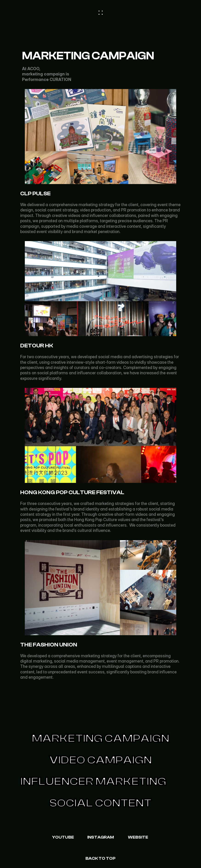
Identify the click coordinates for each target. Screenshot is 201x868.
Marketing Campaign (100, 738)
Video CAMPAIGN (101, 760)
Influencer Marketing (93, 781)
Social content (100, 803)
